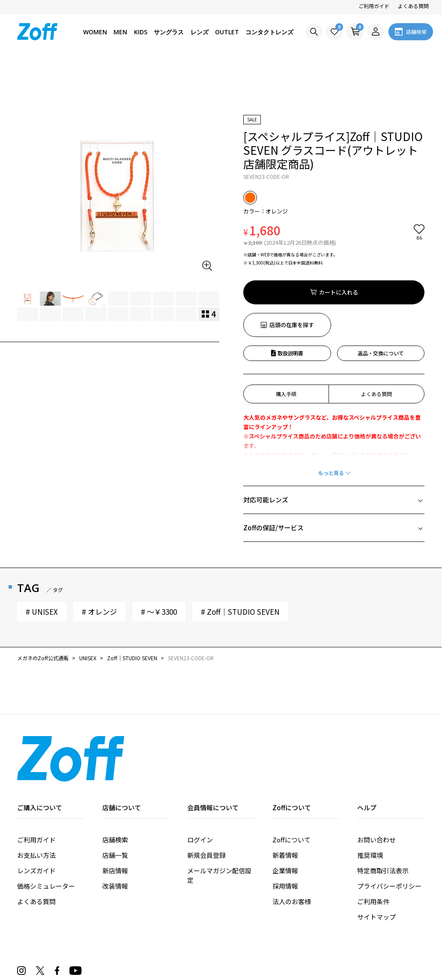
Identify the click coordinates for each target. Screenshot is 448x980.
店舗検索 (115, 791)
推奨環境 (370, 806)
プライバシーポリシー (389, 837)
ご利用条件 (373, 852)
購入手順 (286, 345)
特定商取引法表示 (383, 822)
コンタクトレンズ (269, 32)
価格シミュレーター (46, 837)
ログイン (200, 791)
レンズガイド (36, 822)
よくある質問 (413, 6)
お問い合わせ (376, 791)
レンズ (200, 32)
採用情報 (285, 837)
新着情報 (285, 806)
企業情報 (285, 822)
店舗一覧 (115, 806)
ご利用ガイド (374, 6)
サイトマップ (376, 868)
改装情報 (115, 837)
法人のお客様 (292, 852)
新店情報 (115, 822)
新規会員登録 (206, 806)
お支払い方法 (36, 806)
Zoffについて (291, 791)
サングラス (169, 32)
